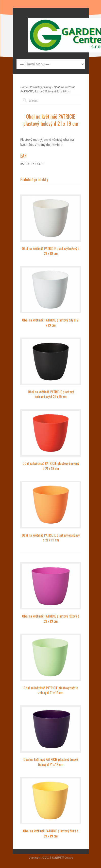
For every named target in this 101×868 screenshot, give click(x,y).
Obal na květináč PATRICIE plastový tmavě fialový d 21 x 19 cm (51, 762)
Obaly (48, 87)
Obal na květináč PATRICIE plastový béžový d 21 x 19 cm (51, 251)
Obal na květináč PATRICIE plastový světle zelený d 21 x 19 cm (51, 690)
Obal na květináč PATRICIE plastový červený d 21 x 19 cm (51, 466)
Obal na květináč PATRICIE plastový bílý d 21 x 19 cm (51, 322)
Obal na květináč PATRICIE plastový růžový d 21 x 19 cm (51, 618)
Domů (24, 87)
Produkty (36, 87)
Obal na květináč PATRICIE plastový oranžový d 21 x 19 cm (51, 537)
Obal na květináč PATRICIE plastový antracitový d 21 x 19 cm (51, 394)
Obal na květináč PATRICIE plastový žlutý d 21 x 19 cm (51, 833)
